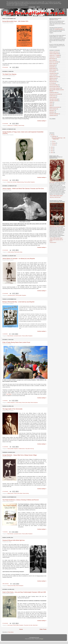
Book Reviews (10, 336)
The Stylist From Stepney (9, 74)
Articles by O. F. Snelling (12, 125)
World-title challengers (54, 114)
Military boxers (10, 493)
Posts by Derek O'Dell (54, 86)
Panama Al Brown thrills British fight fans (14, 540)
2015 (52, 135)
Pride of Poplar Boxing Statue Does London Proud (16, 342)
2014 (52, 147)
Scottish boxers (22, 449)
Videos (51, 106)
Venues (51, 104)
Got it (38, 7)
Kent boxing (10, 625)
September (54, 136)
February (54, 143)
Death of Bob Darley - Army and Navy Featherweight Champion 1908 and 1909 (24, 592)
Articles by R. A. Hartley (54, 57)
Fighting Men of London (54, 226)
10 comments (5, 623)
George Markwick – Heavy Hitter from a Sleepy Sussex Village (20, 455)
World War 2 (52, 112)
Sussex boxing (26, 493)
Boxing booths (52, 65)
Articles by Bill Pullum (54, 52)
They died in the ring (30, 449)
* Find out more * (53, 242)
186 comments (6, 584)
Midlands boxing (20, 182)
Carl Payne (9, 394)
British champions (11, 402)
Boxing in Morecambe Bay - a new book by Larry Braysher (18, 302)
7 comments (5, 401)
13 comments (5, 250)
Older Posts (43, 629)
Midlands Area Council (54, 77)
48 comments (5, 67)
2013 (52, 149)
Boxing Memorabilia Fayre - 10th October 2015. (15, 21)
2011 (52, 153)
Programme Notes (53, 92)
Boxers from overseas (12, 182)
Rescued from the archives (55, 94)
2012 (52, 151)
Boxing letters (52, 67)
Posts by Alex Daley (18, 252)
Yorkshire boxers (53, 115)
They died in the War (28, 625)
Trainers (51, 102)
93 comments (5, 180)
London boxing (21, 125)
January (54, 145)
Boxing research (53, 68)
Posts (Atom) (11, 632)
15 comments (5, 124)
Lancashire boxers (11, 295)
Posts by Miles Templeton (30, 182)
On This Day (52, 83)
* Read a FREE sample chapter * (56, 196)
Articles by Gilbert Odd (54, 54)
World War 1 (35, 625)
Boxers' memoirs (53, 64)
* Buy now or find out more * (55, 197)
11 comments (5, 447)
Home (21, 629)
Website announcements (55, 107)
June (53, 141)
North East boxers (53, 82)
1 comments (5, 334)
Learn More (32, 7)
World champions (34, 402)
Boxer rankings (53, 60)
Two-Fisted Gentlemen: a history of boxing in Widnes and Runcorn (21, 500)
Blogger (42, 639)
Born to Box (52, 183)
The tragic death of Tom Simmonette (12, 409)
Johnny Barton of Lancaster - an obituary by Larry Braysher (19, 259)
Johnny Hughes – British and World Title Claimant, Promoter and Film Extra (23, 189)
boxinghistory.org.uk (59, 29)
